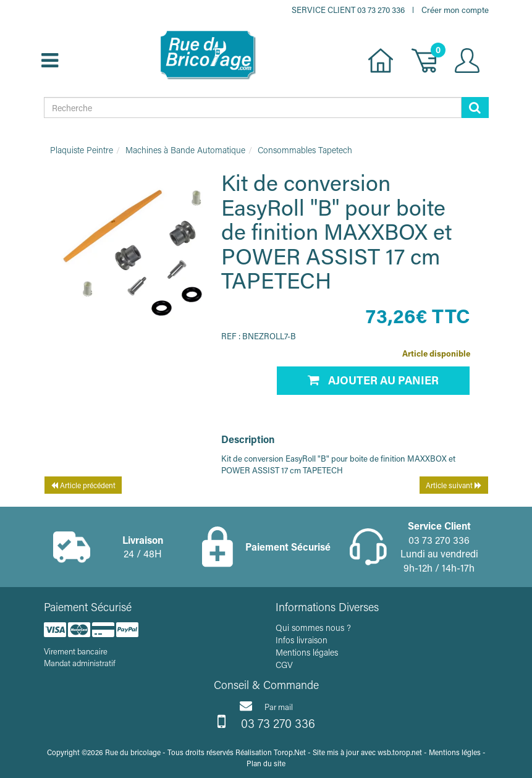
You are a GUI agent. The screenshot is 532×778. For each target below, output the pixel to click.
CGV (284, 665)
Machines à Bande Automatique (185, 150)
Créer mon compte (455, 10)
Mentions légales (307, 652)
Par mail (266, 706)
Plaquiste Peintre (82, 150)
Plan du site (266, 763)
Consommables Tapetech (305, 150)
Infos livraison (302, 640)
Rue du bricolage (133, 752)
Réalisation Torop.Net (271, 752)
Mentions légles (455, 752)
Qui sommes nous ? (313, 628)
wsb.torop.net (400, 752)
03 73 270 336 (266, 722)
